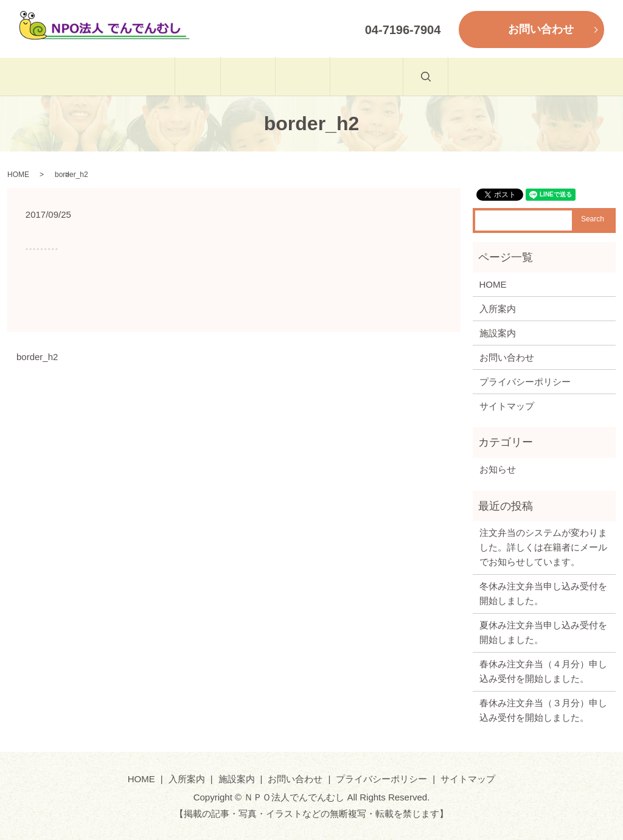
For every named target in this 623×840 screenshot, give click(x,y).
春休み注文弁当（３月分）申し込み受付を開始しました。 (543, 710)
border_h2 (37, 357)
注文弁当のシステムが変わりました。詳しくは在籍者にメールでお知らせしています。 (543, 547)
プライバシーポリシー (525, 382)
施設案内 (316, 76)
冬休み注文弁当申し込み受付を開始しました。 (543, 593)
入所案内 (234, 76)
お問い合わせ (408, 76)
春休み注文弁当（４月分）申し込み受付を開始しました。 (543, 671)
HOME (157, 76)
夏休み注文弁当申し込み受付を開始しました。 (543, 632)
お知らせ (498, 469)
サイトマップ (507, 406)
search (492, 83)
